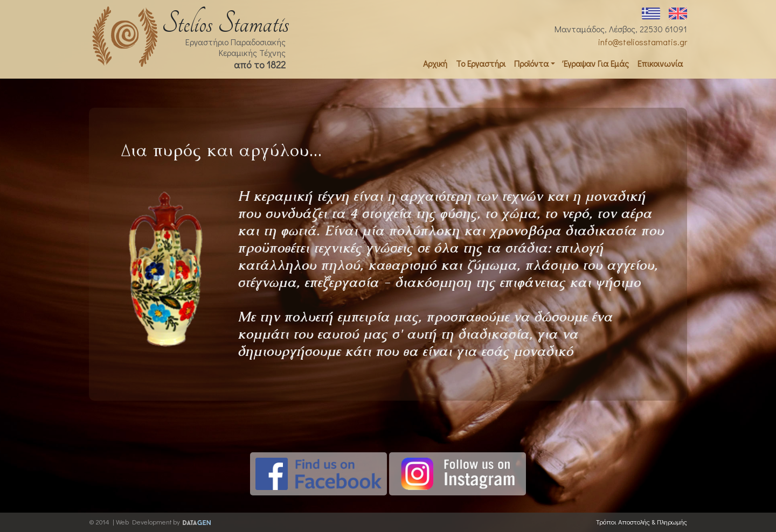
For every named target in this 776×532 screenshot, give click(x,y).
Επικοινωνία (660, 63)
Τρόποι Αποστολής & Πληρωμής (642, 522)
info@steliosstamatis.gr (643, 42)
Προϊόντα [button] (531, 63)
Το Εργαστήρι (481, 63)
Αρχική (435, 63)
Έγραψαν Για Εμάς (596, 63)
